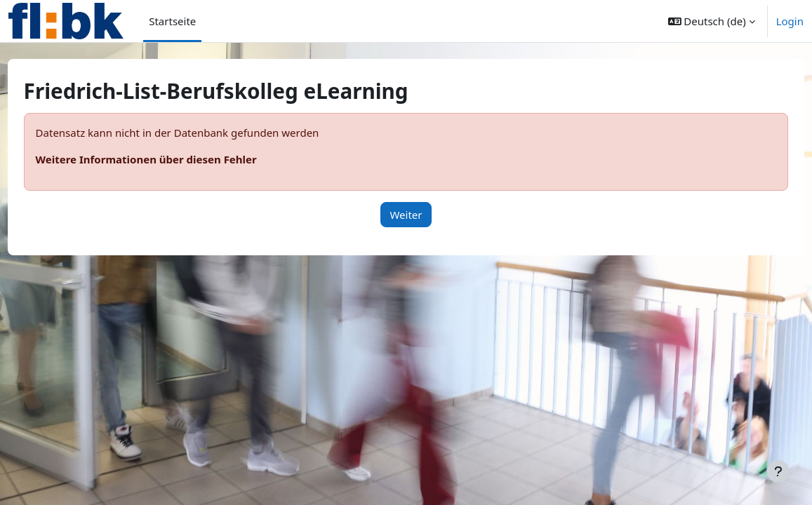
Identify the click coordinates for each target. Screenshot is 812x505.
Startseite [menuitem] (172, 21)
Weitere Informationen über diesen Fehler (172, 159)
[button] (712, 21)
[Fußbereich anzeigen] (778, 471)
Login (790, 21)
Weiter (406, 215)
